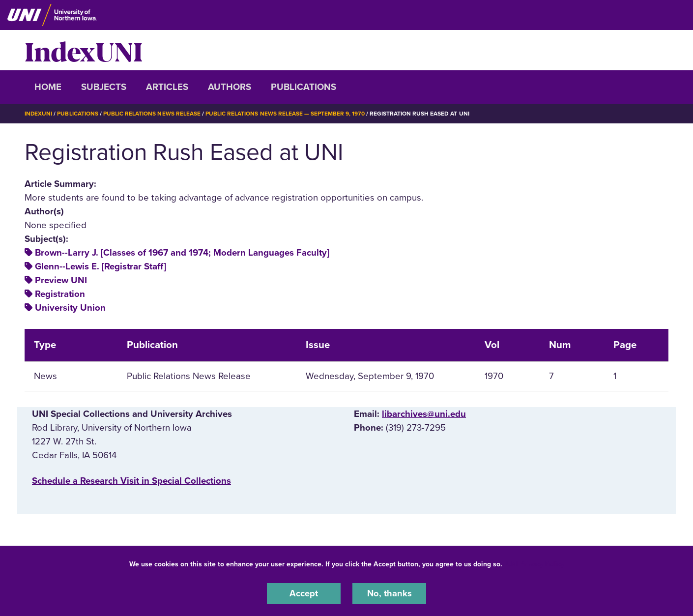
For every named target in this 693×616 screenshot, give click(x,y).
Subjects (104, 87)
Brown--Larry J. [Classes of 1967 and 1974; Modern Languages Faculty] (182, 253)
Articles (167, 87)
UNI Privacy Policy (535, 564)
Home (48, 87)
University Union (70, 308)
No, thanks (389, 593)
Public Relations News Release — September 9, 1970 (286, 114)
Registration (60, 294)
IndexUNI (84, 50)
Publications (303, 87)
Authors (230, 87)
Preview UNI (61, 280)
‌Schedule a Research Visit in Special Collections (131, 481)
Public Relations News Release (152, 114)
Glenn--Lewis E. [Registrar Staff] (101, 266)
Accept (304, 593)
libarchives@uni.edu (424, 414)
